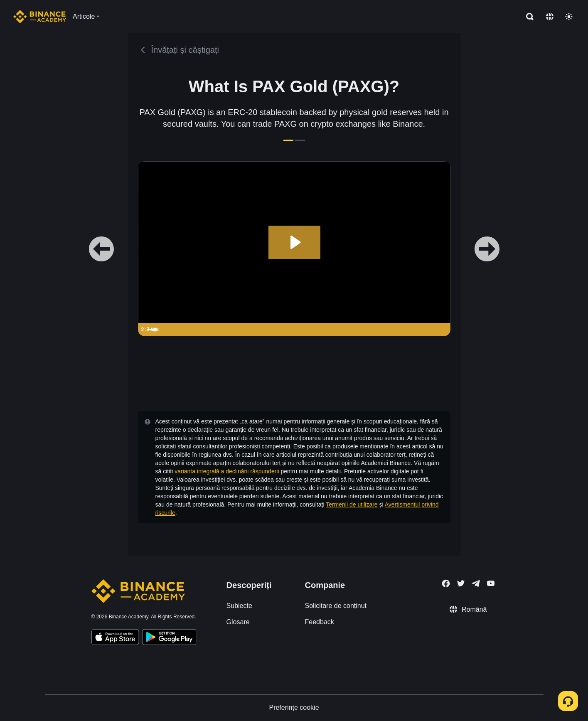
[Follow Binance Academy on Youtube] (491, 583)
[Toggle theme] (569, 17)
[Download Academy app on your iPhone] (115, 638)
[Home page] (40, 17)
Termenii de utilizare (352, 504)
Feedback (320, 622)
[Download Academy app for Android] (169, 638)
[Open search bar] (527, 17)
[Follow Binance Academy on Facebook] (446, 583)
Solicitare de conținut (336, 606)
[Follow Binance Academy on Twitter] (461, 583)
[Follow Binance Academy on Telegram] (476, 583)
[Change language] (550, 17)
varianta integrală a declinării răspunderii (227, 471)
